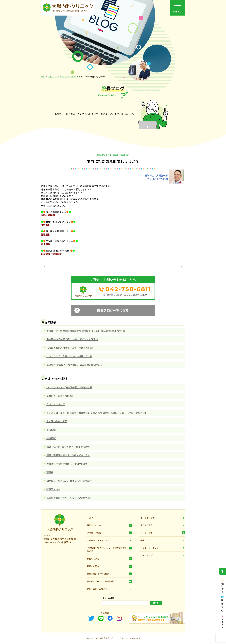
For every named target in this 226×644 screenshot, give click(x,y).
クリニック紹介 (94, 533)
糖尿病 (50, 472)
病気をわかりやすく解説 (98, 574)
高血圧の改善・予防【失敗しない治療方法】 (69, 498)
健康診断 (51, 438)
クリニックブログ (56, 404)
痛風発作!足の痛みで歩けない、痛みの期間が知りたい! (75, 365)
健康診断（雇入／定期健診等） (101, 581)
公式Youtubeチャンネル (98, 540)
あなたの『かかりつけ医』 (60, 396)
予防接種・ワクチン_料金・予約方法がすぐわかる (107, 549)
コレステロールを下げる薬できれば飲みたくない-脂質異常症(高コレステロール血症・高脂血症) (96, 413)
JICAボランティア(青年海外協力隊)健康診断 (69, 387)
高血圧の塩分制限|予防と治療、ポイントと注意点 (72, 339)
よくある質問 (146, 525)
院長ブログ (145, 540)
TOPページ (92, 518)
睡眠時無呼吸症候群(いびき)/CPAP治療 (67, 464)
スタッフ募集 (146, 533)
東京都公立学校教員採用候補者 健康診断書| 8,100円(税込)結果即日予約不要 (86, 331)
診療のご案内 (93, 566)
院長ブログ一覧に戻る (113, 310)
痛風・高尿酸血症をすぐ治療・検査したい (68, 455)
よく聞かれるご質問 (57, 421)
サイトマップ (146, 555)
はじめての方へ (94, 525)
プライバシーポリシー (150, 548)
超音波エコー (53, 489)
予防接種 (51, 430)
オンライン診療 (147, 518)
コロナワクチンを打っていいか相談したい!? (69, 356)
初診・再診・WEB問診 (97, 589)
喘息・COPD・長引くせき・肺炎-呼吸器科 (68, 447)
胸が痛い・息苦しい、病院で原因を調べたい (69, 481)
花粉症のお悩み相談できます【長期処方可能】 (71, 348)
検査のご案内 (93, 559)
